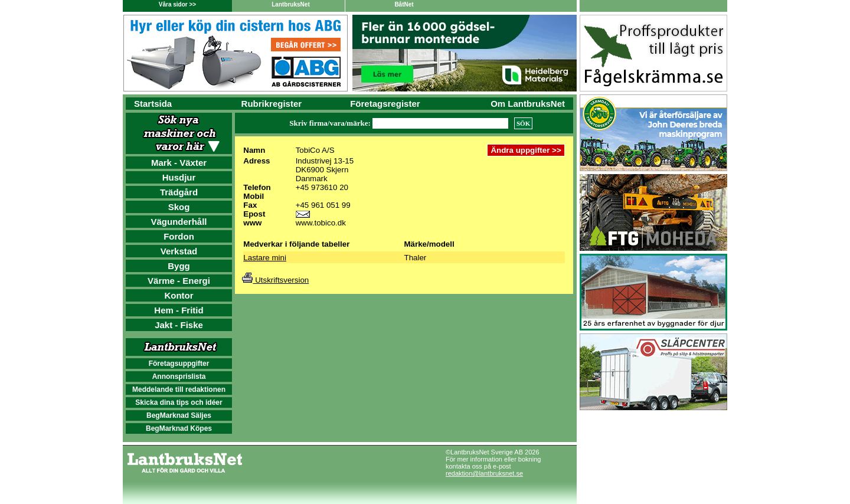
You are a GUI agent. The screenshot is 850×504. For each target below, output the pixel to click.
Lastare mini (265, 258)
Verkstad (179, 251)
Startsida (153, 104)
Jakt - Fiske (179, 325)
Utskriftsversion (275, 280)
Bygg (179, 266)
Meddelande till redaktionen (179, 390)
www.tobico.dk (321, 223)
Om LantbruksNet (528, 104)
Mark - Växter (179, 163)
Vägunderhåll (179, 222)
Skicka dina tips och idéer (179, 402)
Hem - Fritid (179, 310)
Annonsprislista (179, 377)
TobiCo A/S (315, 150)
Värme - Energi (179, 281)
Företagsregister (385, 104)
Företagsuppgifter (179, 364)
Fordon (179, 236)
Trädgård (179, 192)
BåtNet (404, 4)
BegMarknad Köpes (179, 428)
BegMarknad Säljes (179, 415)
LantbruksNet (290, 4)
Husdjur (179, 177)
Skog (179, 207)
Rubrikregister (272, 104)
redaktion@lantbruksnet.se (484, 473)
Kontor (179, 295)
